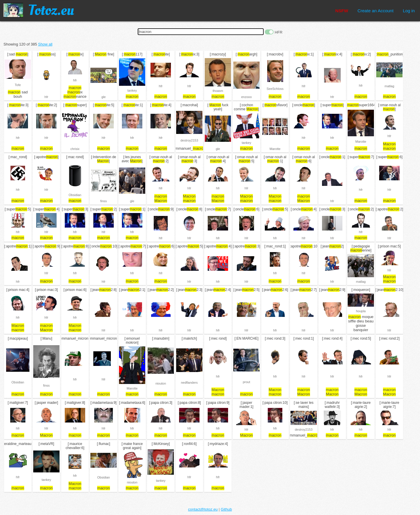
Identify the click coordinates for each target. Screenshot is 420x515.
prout (246, 382)
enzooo (246, 97)
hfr (47, 97)
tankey (132, 90)
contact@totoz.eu (203, 509)
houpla (361, 311)
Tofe (18, 85)
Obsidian (75, 195)
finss (104, 201)
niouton (161, 383)
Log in (409, 11)
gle (104, 97)
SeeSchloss (275, 89)
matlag (389, 86)
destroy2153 (189, 140)
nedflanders (189, 383)
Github (226, 509)
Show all (45, 44)
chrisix (75, 149)
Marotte (275, 149)
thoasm (218, 91)
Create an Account (376, 11)
